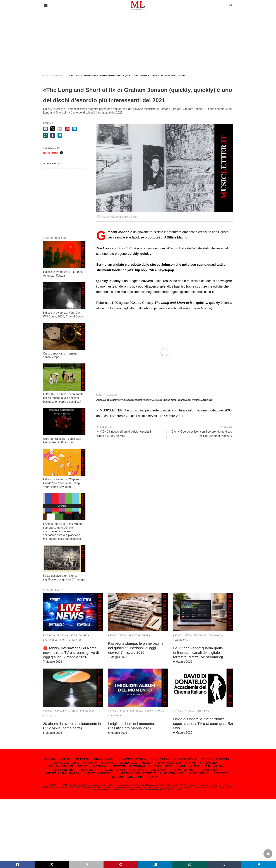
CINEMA (190, 711)
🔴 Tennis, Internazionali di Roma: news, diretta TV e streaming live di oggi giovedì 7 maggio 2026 (71, 653)
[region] (138, 39)
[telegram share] (60, 135)
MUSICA (47, 716)
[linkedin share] (74, 129)
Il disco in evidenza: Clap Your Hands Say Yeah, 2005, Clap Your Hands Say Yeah (62, 483)
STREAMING (75, 640)
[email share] (60, 129)
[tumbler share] (53, 135)
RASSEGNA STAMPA (139, 635)
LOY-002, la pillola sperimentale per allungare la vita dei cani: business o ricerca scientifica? (63, 398)
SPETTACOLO (51, 640)
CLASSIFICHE (63, 711)
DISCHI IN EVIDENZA (83, 711)
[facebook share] (45, 129)
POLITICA (84, 635)
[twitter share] (53, 129)
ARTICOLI (59, 76)
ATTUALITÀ (49, 635)
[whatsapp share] (45, 135)
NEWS (74, 635)
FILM (198, 711)
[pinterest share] (67, 129)
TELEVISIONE (181, 640)
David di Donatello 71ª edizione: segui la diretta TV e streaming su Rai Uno (203, 724)
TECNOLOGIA (216, 635)
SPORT (63, 640)
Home (46, 76)
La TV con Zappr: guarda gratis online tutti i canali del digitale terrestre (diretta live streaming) (198, 653)
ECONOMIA (63, 635)
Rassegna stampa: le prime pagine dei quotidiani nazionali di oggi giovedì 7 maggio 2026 (136, 648)
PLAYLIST (160, 711)
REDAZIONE (51, 153)
